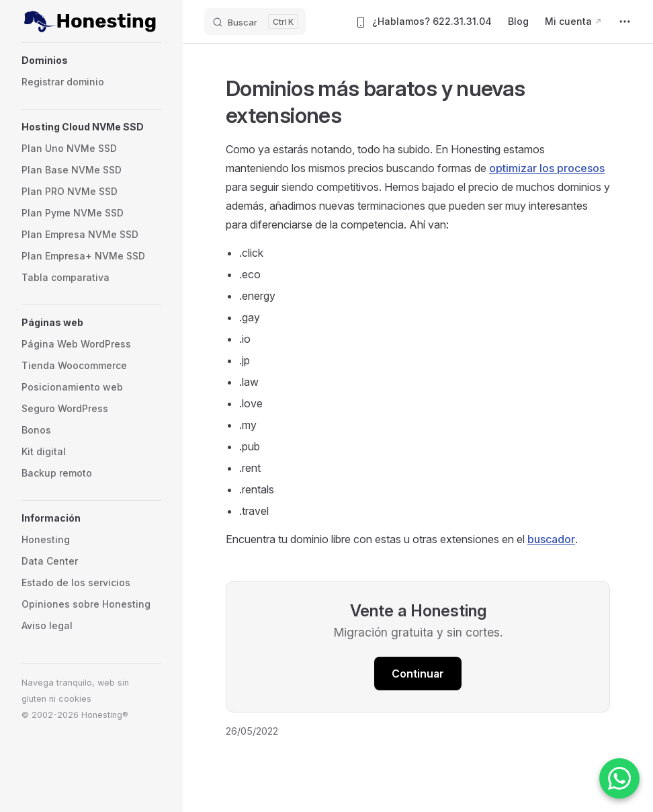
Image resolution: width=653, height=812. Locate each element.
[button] (91, 60)
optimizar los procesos (547, 168)
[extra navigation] (625, 22)
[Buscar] (255, 22)
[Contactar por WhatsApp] (619, 778)
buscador (551, 539)
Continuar (418, 674)
